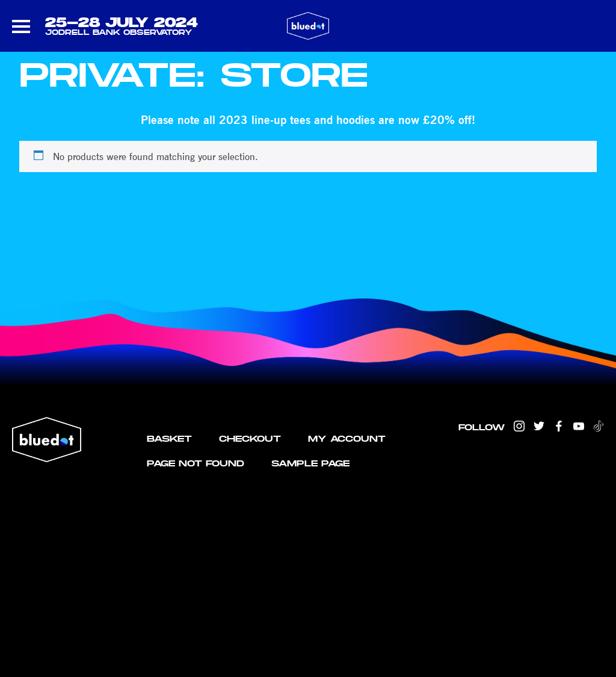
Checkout (250, 438)
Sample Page (310, 463)
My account (347, 438)
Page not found (196, 463)
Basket (169, 438)
